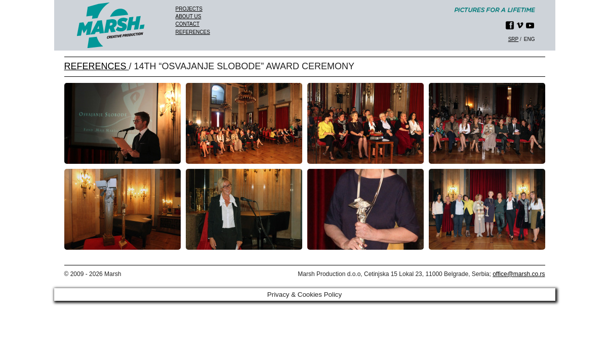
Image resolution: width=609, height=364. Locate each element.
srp (514, 39)
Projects (189, 9)
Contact (188, 24)
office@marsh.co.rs (519, 274)
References (193, 32)
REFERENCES (97, 66)
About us (189, 16)
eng (530, 39)
